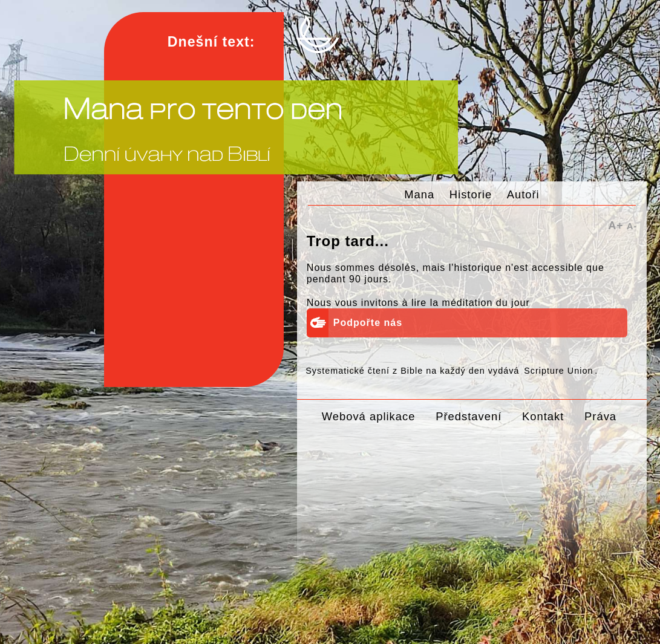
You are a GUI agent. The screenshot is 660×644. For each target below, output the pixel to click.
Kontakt (543, 416)
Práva (600, 416)
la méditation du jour (480, 303)
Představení (469, 416)
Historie (471, 194)
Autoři (523, 194)
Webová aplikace (369, 416)
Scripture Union (558, 371)
